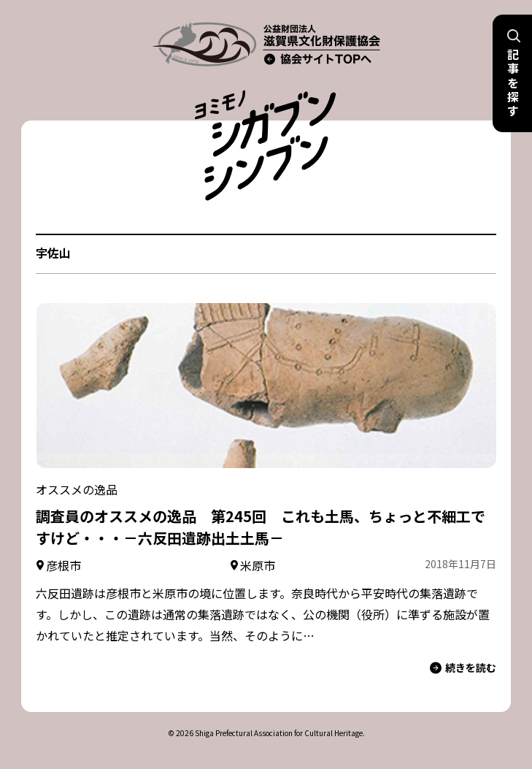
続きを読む (463, 668)
